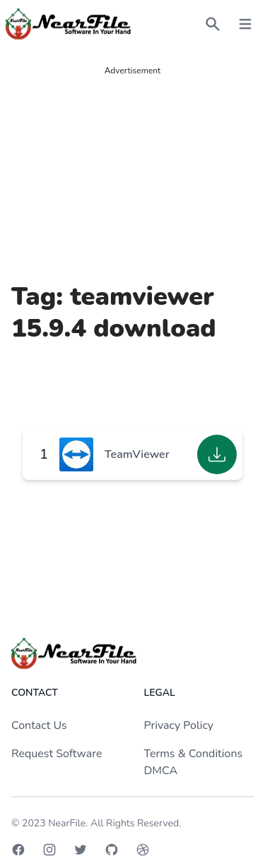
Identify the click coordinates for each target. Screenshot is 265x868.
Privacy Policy (179, 725)
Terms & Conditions (194, 754)
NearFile (67, 823)
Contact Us (39, 725)
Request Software (57, 754)
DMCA (161, 771)
